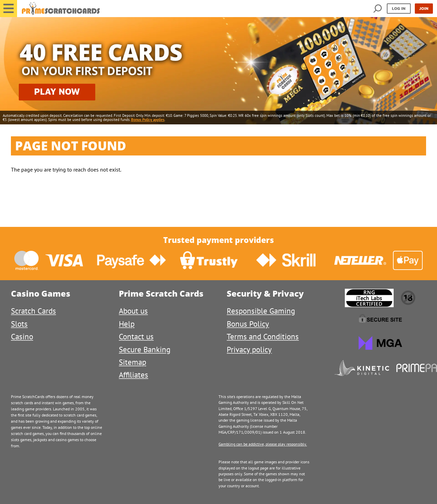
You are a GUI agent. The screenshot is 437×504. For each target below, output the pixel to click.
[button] (9, 9)
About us (133, 311)
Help (127, 324)
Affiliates (133, 375)
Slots (19, 324)
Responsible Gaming (261, 311)
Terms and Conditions (263, 336)
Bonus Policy (248, 324)
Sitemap (132, 362)
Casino (22, 336)
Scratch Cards (33, 311)
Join (424, 8)
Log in (399, 8)
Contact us (136, 336)
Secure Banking (145, 349)
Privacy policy (249, 349)
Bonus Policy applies (148, 120)
